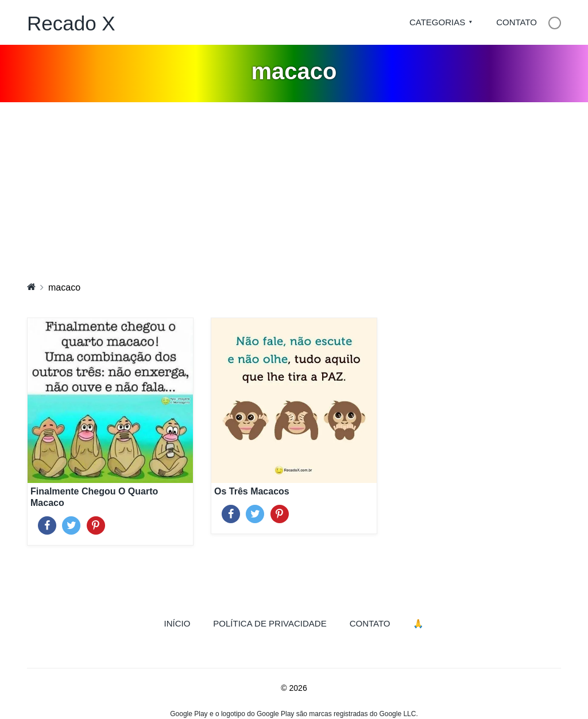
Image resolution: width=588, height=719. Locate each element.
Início (183, 623)
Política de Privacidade (270, 623)
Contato (517, 22)
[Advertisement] (294, 188)
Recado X (71, 23)
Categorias (437, 22)
